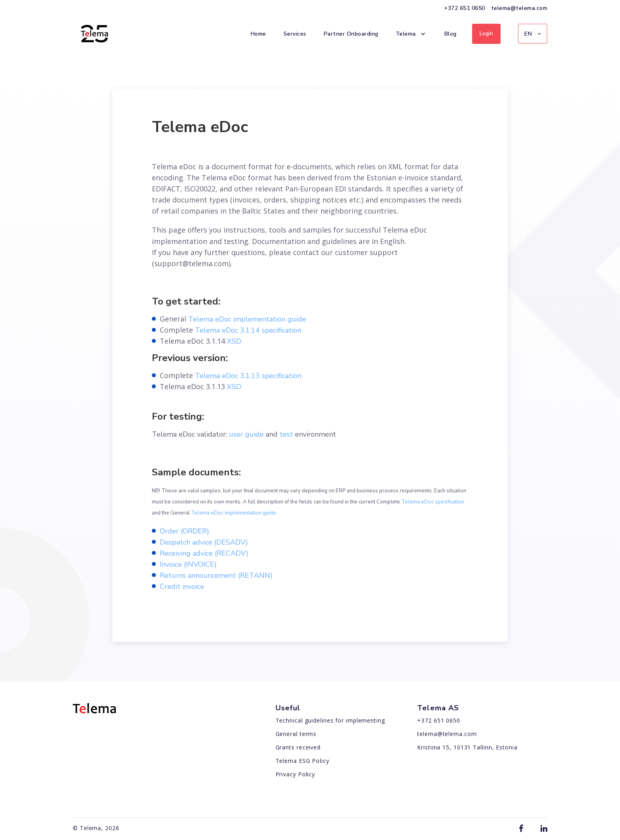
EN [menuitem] (528, 34)
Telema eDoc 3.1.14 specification (248, 330)
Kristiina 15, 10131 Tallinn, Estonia (467, 747)
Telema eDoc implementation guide (247, 319)
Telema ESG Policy (302, 761)
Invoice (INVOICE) (188, 564)
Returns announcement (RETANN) (216, 575)
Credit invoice (182, 586)
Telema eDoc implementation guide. (234, 513)
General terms (296, 734)
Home (258, 33)
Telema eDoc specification (433, 502)
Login (487, 33)
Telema (411, 34)
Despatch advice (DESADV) (204, 542)
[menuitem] (533, 34)
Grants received (298, 747)
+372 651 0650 (465, 8)
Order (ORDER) (184, 531)
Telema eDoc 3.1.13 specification (248, 376)
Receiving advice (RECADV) (204, 553)
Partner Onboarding (351, 33)
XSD (234, 341)
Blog (451, 33)
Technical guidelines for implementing (330, 720)
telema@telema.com (519, 8)
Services (295, 33)
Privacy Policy (296, 774)
